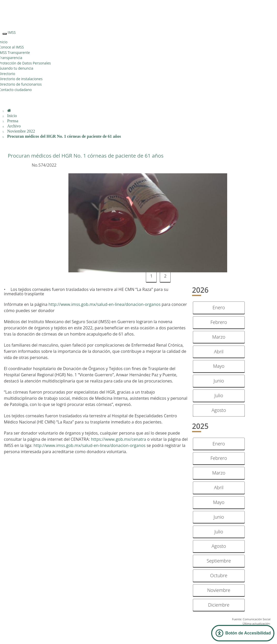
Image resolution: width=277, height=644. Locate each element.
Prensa (13, 121)
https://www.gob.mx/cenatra (118, 439)
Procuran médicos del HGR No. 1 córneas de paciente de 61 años (64, 136)
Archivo (14, 126)
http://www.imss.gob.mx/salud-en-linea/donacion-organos (105, 304)
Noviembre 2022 (21, 131)
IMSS (12, 32)
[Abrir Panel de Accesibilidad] (243, 633)
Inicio (12, 116)
